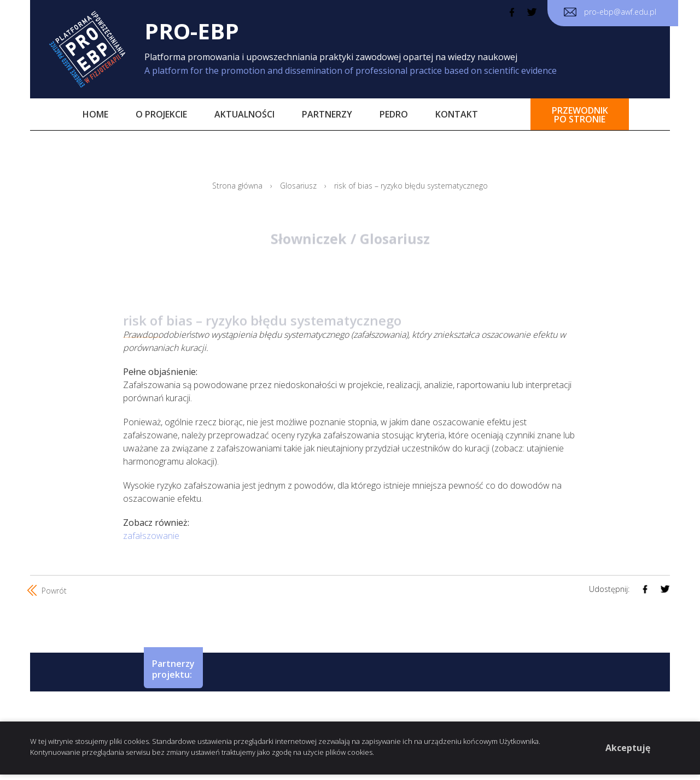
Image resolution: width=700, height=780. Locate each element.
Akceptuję (628, 748)
